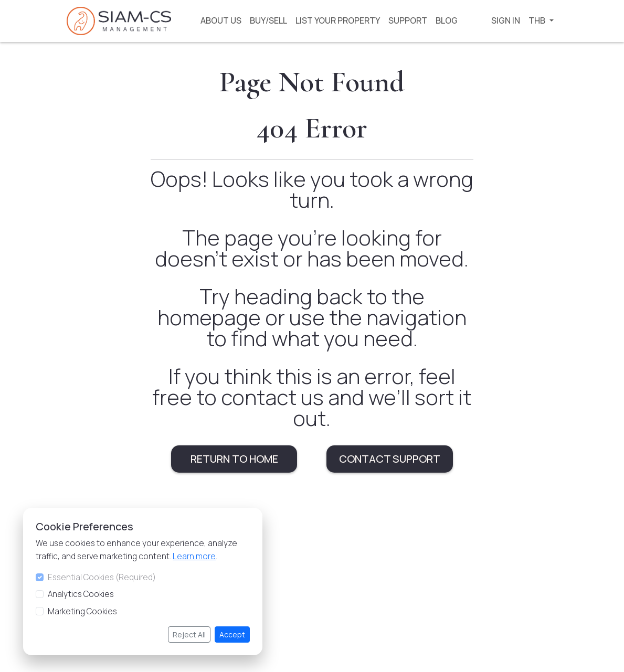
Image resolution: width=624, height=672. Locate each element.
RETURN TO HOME (234, 459)
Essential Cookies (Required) (100, 577)
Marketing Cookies (81, 611)
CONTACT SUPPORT (390, 459)
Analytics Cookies (79, 594)
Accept (231, 634)
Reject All (188, 634)
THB (538, 20)
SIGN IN (506, 20)
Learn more (193, 556)
